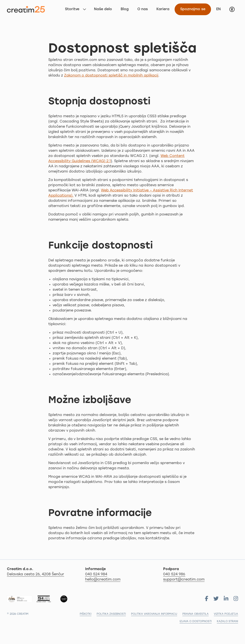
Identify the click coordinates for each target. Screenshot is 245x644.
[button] (232, 9)
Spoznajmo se (193, 9)
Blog (125, 9)
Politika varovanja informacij (154, 614)
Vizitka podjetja (226, 614)
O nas (143, 9)
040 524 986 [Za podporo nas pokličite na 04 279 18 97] (174, 574)
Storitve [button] (72, 9)
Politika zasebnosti (111, 614)
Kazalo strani (227, 621)
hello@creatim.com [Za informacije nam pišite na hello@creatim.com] (103, 580)
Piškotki (86, 614)
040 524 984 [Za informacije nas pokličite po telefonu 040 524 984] (96, 574)
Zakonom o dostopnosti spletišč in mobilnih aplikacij (111, 76)
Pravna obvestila (196, 614)
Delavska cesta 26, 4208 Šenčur (44, 574)
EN (220, 9)
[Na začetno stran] (26, 9)
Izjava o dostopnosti (196, 621)
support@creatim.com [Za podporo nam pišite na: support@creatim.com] (184, 580)
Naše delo (103, 9)
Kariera (163, 9)
